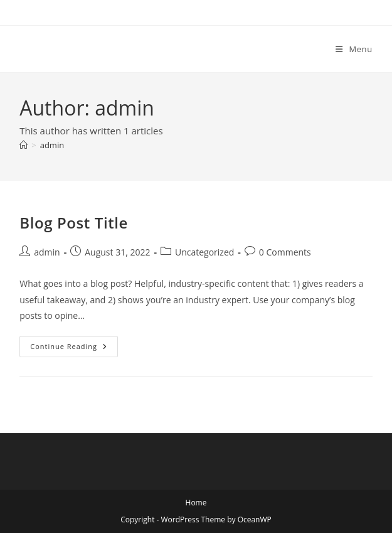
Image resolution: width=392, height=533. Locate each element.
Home (196, 503)
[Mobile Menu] (354, 49)
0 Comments (285, 252)
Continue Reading (73, 349)
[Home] (24, 145)
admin (52, 145)
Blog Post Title (74, 223)
